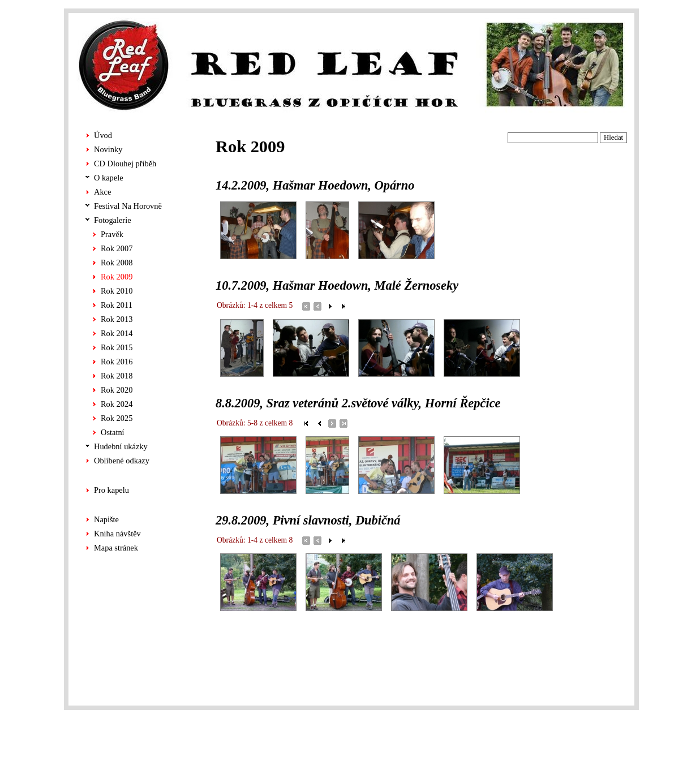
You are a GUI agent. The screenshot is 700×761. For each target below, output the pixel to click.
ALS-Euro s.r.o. (606, 741)
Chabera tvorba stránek (594, 730)
